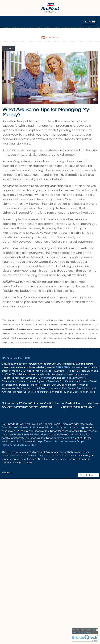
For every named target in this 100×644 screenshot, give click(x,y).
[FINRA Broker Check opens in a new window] (85, 635)
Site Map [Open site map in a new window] (7, 472)
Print (9, 48)
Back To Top (88, 475)
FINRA (60, 367)
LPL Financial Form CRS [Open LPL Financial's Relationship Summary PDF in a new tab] (16, 358)
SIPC (66, 367)
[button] (89, 22)
